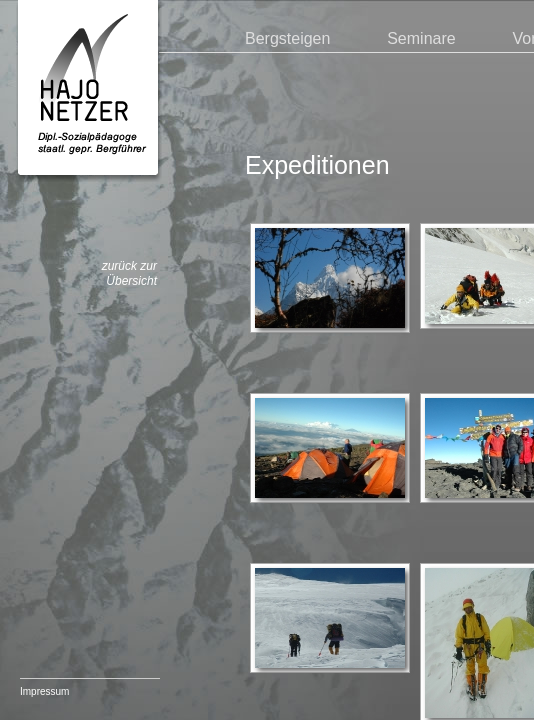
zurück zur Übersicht (129, 274)
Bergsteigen (287, 38)
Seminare (421, 38)
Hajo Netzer (89, 91)
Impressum (44, 691)
